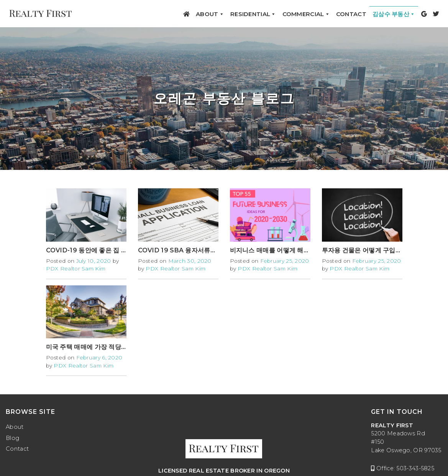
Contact (351, 14)
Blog (12, 438)
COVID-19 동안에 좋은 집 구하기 (93, 250)
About (210, 14)
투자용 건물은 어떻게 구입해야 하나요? (377, 250)
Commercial (306, 14)
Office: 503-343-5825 (403, 468)
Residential (253, 14)
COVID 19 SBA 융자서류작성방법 (187, 250)
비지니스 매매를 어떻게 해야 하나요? (282, 250)
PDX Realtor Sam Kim (76, 268)
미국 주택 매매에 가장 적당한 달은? (96, 347)
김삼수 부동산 (394, 14)
